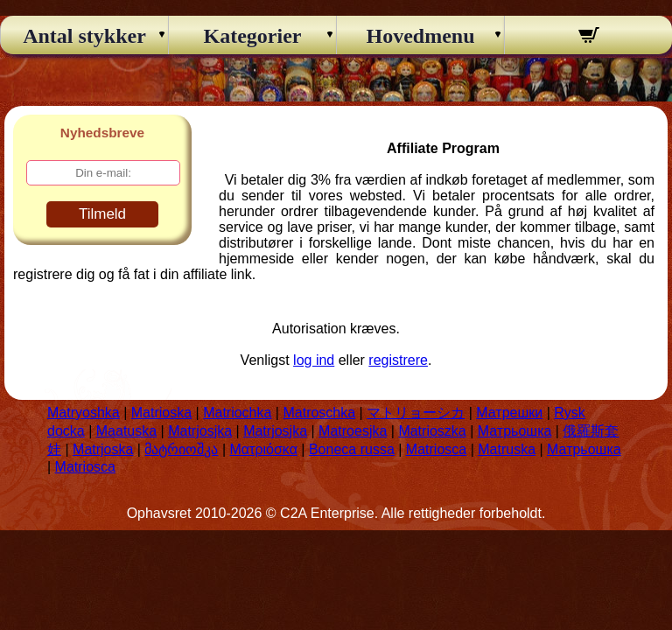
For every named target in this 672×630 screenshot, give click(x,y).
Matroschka (319, 413)
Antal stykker (84, 36)
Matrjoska (103, 449)
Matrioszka (432, 431)
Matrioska (161, 413)
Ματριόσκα (264, 449)
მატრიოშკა (181, 449)
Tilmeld (102, 214)
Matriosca (436, 449)
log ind (314, 360)
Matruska (507, 449)
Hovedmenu (420, 36)
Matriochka (237, 413)
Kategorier (253, 36)
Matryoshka (84, 413)
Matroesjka (353, 431)
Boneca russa (352, 449)
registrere (398, 360)
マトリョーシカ (416, 413)
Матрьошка (515, 431)
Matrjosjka (200, 431)
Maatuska (126, 431)
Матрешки (509, 413)
